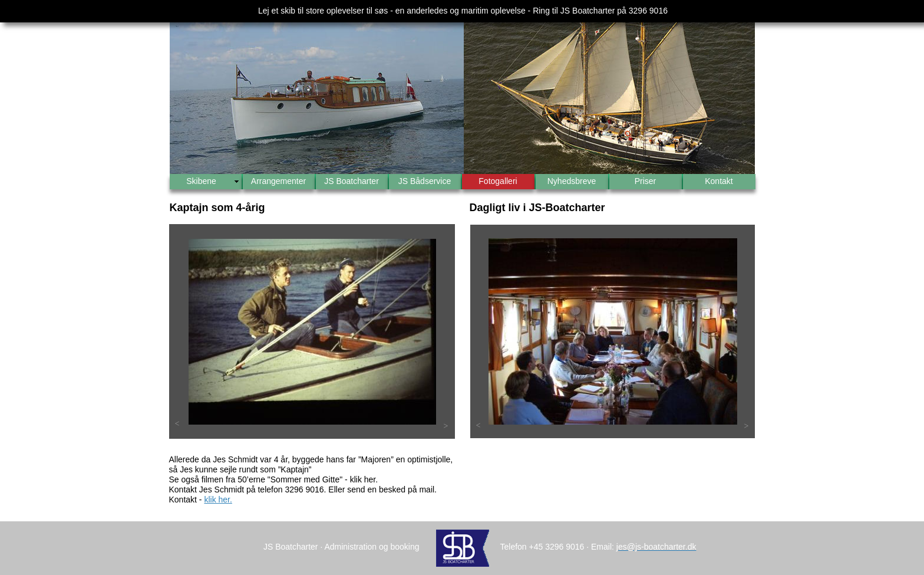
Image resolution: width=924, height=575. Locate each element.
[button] (179, 162)
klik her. (218, 500)
